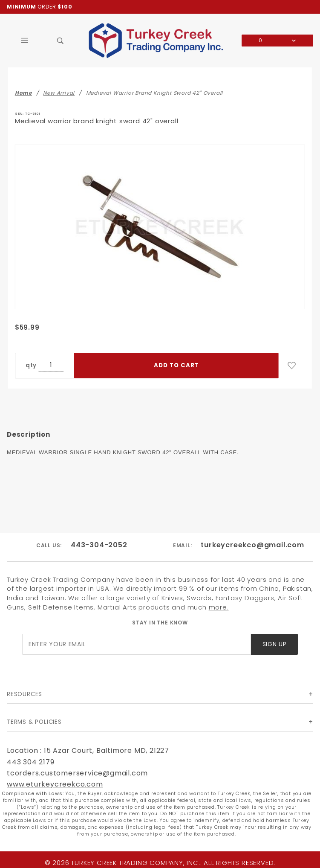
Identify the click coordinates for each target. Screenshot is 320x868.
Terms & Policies (34, 722)
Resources (25, 694)
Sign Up (275, 644)
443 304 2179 (31, 762)
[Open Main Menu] (25, 41)
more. (219, 607)
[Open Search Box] (61, 41)
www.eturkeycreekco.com (55, 784)
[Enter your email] (137, 644)
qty (31, 365)
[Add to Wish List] (292, 366)
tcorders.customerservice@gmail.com (77, 773)
